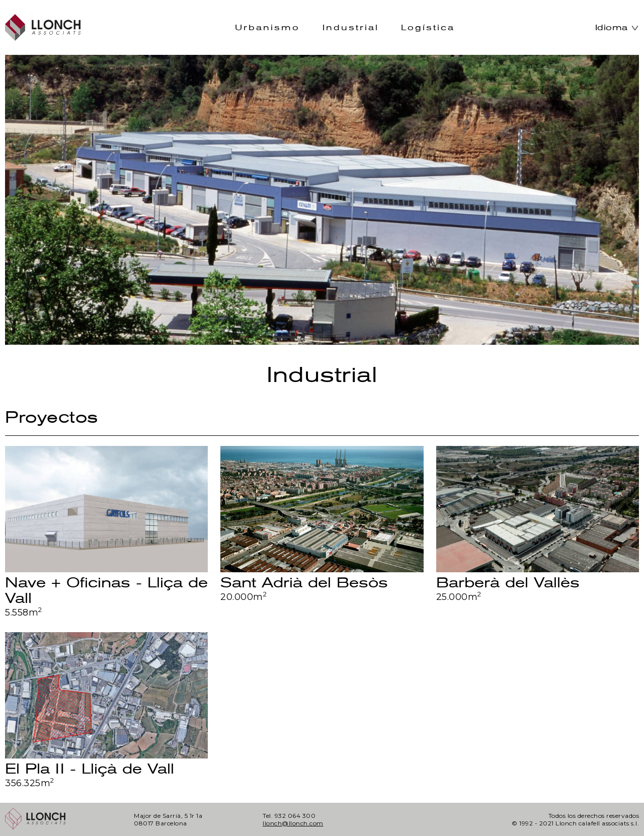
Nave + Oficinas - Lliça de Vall (106, 590)
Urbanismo (267, 28)
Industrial (351, 28)
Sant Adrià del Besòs (304, 583)
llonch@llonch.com (293, 823)
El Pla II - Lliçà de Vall (90, 769)
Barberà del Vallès (508, 583)
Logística (428, 28)
